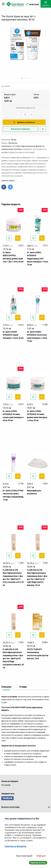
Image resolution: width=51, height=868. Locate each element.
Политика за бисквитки (16, 846)
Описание (6, 687)
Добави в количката (24, 122)
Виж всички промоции (20, 129)
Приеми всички (38, 863)
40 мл (14, 140)
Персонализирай (24, 856)
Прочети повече (9, 181)
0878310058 (34, 5)
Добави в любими (43, 130)
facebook (7, 798)
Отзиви (23, 687)
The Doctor (13, 143)
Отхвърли (41, 856)
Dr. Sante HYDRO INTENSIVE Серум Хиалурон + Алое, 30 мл (13, 335)
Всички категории (10, 807)
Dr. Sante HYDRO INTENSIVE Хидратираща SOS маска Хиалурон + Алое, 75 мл (38, 259)
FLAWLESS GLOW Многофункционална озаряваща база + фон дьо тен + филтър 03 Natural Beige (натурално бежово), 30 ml (13, 658)
